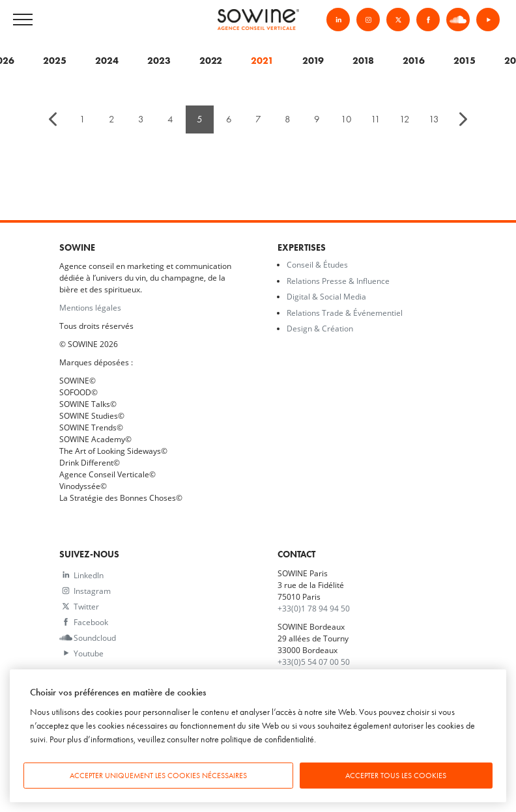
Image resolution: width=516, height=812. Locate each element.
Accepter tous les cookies (396, 776)
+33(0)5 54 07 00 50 (314, 662)
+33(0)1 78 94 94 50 (314, 608)
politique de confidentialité (267, 739)
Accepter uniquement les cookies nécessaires (158, 776)
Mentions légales (90, 307)
